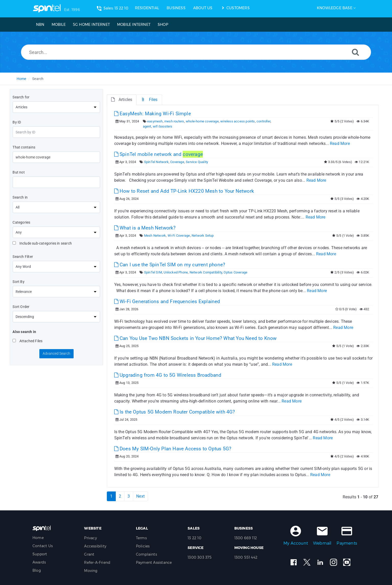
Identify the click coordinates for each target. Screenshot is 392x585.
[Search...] (196, 52)
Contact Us (43, 546)
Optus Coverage (235, 272)
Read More (340, 144)
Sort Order (21, 307)
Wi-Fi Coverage (179, 236)
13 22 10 (194, 538)
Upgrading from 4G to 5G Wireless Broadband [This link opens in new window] (168, 375)
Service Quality (197, 162)
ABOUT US (203, 8)
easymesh (155, 121)
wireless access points (238, 121)
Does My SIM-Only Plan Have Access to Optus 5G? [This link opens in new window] (173, 449)
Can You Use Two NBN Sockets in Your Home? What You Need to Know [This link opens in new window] (195, 338)
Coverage (177, 162)
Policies (143, 546)
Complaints (146, 554)
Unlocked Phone (176, 272)
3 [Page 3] (129, 496)
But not (19, 172)
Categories (21, 222)
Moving (91, 571)
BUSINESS (176, 8)
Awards (39, 562)
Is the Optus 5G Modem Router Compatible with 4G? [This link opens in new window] (175, 412)
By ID (17, 122)
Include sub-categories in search (42, 243)
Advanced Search (56, 353)
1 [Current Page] (111, 496)
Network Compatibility (206, 272)
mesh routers (174, 121)
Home (21, 79)
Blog (37, 570)
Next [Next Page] (140, 496)
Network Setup (203, 236)
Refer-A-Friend (97, 563)
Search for (21, 97)
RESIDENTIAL (147, 8)
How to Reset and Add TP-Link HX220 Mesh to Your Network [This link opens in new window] (184, 191)
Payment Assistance (154, 563)
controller (263, 121)
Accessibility (95, 546)
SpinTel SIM (153, 272)
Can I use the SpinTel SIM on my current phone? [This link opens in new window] (170, 265)
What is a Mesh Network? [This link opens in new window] (145, 228)
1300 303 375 (200, 557)
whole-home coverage (202, 121)
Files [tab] (149, 100)
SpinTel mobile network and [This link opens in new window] (159, 154)
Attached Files (27, 341)
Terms (141, 538)
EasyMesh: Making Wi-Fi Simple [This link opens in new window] (153, 114)
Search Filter (23, 257)
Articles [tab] (122, 100)
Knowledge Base (335, 8)
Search (38, 79)
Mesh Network (155, 236)
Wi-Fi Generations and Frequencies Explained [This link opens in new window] (167, 301)
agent (147, 126)
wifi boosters (163, 126)
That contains (24, 147)
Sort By (18, 282)
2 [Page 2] (120, 496)
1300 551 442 (246, 557)
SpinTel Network (156, 162)
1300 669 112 (246, 538)
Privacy (90, 538)
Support (40, 554)
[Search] (355, 52)
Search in (20, 197)
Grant (89, 554)
